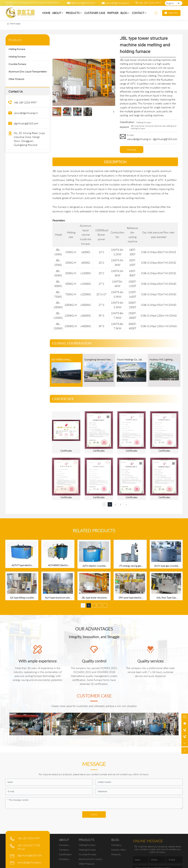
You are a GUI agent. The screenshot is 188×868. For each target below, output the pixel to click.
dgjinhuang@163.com (83, 3)
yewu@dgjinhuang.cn (117, 3)
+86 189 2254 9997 (150, 3)
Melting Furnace (143, 122)
